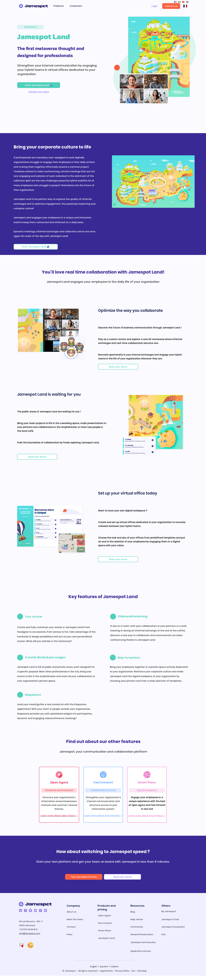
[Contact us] (171, 6)
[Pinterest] (40, 911)
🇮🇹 (179, 2)
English (94, 966)
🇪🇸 (183, 2)
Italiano (115, 966)
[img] (26, 121)
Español (104, 966)
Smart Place (147, 782)
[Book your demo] (118, 367)
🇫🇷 (175, 2)
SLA (133, 971)
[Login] (154, 6)
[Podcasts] (45, 911)
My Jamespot (169, 911)
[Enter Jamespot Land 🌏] (39, 85)
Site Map (142, 971)
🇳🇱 (187, 2)
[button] (60, 6)
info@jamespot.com (30, 933)
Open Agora (59, 782)
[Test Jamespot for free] (84, 877)
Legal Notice (106, 971)
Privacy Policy (122, 971)
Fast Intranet (103, 782)
